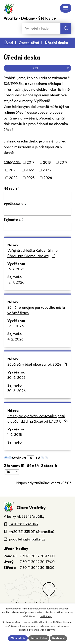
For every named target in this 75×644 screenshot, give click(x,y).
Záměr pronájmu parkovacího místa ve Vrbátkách (36, 310)
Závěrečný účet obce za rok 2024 (37, 364)
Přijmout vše (18, 638)
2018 (47, 162)
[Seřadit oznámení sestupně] (19, 189)
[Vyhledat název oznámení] (37, 196)
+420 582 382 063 (23, 524)
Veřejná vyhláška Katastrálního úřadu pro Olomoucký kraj (33, 253)
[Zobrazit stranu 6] (31, 458)
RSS (51, 68)
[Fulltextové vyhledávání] (41, 28)
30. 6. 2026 (16, 391)
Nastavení (58, 638)
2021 (13, 170)
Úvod (9, 43)
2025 (30, 178)
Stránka (19, 458)
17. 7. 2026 (16, 282)
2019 (63, 162)
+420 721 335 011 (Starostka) (32, 532)
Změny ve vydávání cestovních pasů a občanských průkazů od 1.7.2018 (37, 419)
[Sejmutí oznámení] (37, 227)
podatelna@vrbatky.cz (27, 539)
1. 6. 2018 (15, 434)
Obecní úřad (29, 43)
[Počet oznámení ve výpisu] (12, 472)
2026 (48, 178)
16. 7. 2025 (16, 269)
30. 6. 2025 (16, 378)
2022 (30, 170)
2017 (31, 162)
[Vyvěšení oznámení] (37, 212)
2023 (47, 170)
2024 (13, 178)
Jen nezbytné (39, 638)
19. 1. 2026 (15, 326)
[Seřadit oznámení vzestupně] (19, 188)
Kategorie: (12, 162)
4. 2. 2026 (15, 339)
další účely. (46, 616)
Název (10, 189)
